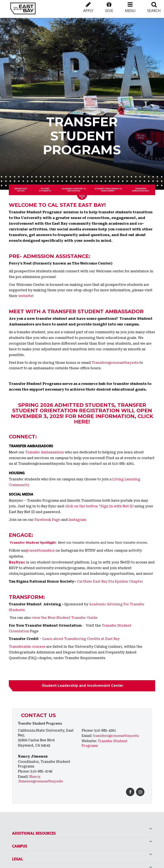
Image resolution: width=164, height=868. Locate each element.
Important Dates (21, 190)
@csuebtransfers (40, 550)
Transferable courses (27, 647)
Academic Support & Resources (74, 190)
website (25, 296)
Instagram (77, 520)
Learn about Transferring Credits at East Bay (81, 639)
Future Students (45, 190)
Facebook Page (47, 520)
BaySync (17, 562)
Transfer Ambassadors (140, 190)
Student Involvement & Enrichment (108, 190)
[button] (130, 11)
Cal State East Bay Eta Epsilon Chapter (110, 581)
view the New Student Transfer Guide (65, 618)
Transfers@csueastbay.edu (115, 363)
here (81, 422)
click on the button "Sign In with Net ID (99, 506)
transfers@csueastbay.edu (116, 736)
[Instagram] (140, 792)
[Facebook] (130, 792)
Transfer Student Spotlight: (33, 543)
